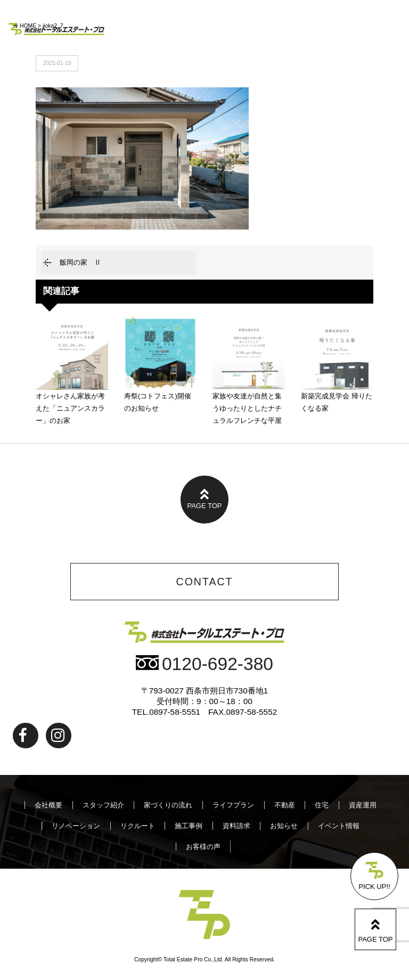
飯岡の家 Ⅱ (80, 262)
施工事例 (189, 826)
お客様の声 (203, 847)
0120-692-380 (204, 664)
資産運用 (363, 805)
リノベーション (76, 826)
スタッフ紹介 (103, 805)
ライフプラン (233, 805)
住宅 (322, 805)
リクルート (138, 826)
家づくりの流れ (168, 805)
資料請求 (236, 826)
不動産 (285, 805)
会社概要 (48, 805)
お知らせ (284, 826)
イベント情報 (339, 826)
